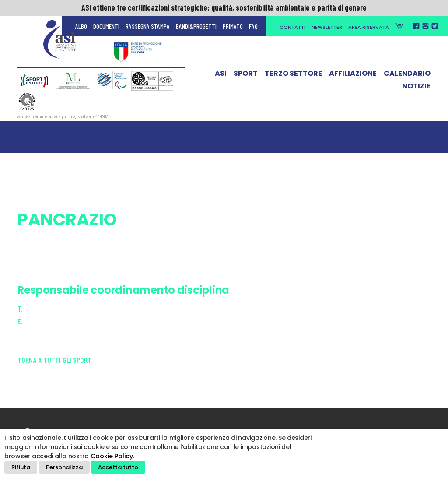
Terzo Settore (293, 76)
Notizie (416, 88)
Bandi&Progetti (196, 26)
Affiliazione (353, 76)
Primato (233, 26)
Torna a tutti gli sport (54, 360)
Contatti (292, 27)
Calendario (407, 76)
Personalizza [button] (64, 467)
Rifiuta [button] (21, 467)
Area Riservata (369, 27)
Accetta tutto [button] (118, 467)
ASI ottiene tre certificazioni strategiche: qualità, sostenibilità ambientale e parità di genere (224, 7)
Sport (246, 76)
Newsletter (327, 27)
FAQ (253, 26)
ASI (221, 76)
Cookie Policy (112, 456)
